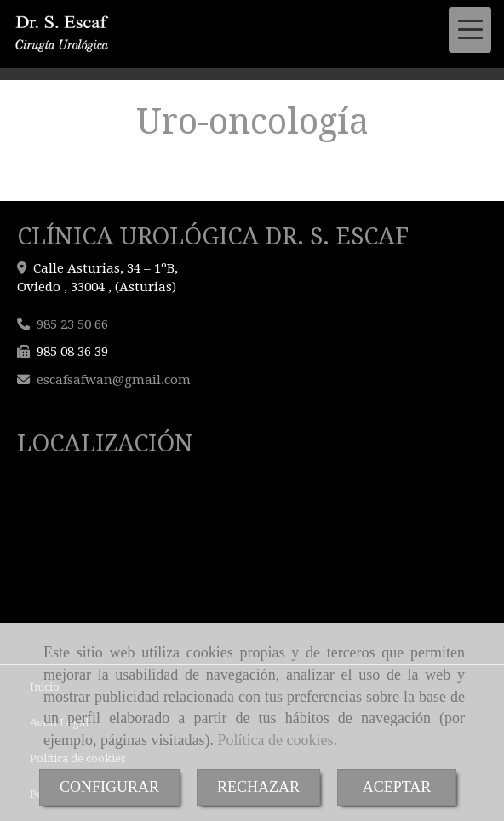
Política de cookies (275, 740)
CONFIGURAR (109, 787)
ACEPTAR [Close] (397, 787)
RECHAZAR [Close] (258, 787)
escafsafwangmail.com (114, 380)
